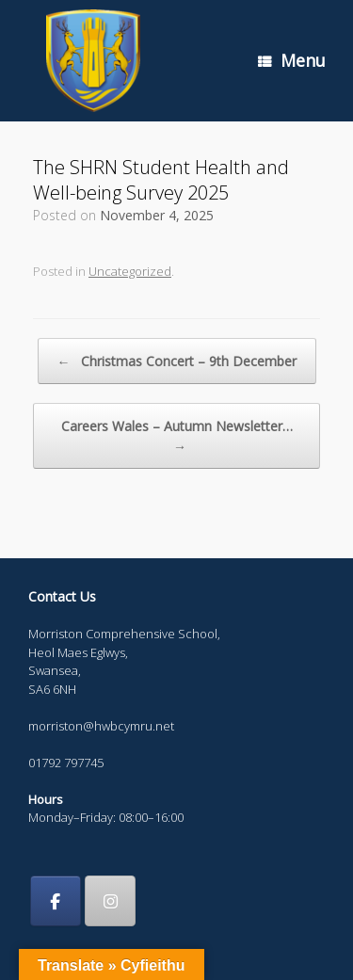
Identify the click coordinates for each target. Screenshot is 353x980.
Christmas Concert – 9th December (177, 361)
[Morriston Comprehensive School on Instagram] (110, 901)
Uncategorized (130, 271)
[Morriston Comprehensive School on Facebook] (56, 901)
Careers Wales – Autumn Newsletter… (177, 436)
